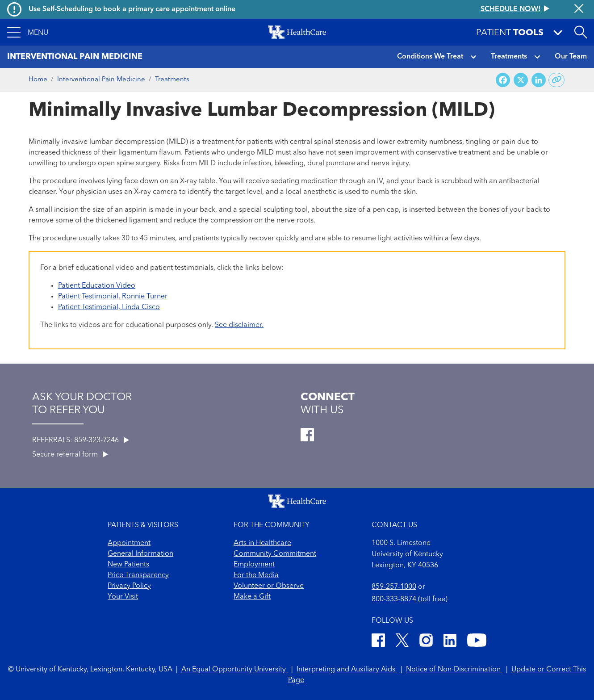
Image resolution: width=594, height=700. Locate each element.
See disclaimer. (239, 325)
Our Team (571, 57)
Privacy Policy (129, 586)
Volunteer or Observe (269, 586)
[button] (28, 32)
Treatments (509, 57)
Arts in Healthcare (262, 543)
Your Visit (123, 597)
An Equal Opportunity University (234, 670)
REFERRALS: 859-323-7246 (81, 440)
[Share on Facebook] (503, 80)
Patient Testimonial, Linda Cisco (109, 307)
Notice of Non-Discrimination (454, 670)
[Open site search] (581, 32)
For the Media (256, 575)
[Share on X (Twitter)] (521, 80)
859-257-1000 (394, 587)
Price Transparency (138, 575)
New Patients (128, 565)
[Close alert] (579, 9)
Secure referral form (70, 455)
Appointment (129, 543)
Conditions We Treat (430, 57)
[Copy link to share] (557, 80)
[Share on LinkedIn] (539, 80)
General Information (140, 554)
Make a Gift (252, 597)
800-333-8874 (394, 599)
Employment (254, 565)
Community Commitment (275, 554)
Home (38, 80)
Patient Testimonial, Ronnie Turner (113, 297)
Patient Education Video (97, 286)
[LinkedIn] (450, 642)
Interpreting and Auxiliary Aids (347, 670)
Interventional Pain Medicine (101, 80)
